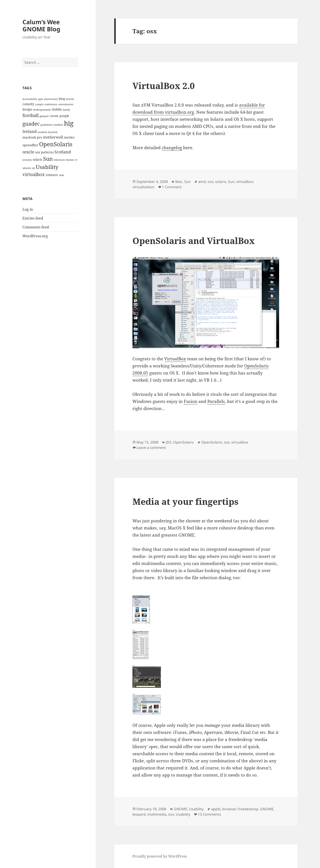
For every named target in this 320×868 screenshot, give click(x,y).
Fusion (191, 401)
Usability (196, 809)
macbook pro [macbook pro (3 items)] (32, 137)
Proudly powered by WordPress (160, 856)
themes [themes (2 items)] (70, 160)
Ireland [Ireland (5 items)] (30, 131)
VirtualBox (175, 359)
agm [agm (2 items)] (40, 99)
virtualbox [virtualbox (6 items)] (34, 174)
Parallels (216, 401)
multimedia (157, 814)
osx (210, 182)
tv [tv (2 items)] (76, 160)
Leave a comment (151, 448)
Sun (187, 182)
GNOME (181, 809)
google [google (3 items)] (64, 116)
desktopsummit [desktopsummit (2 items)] (42, 110)
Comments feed (36, 227)
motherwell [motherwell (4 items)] (53, 137)
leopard (139, 814)
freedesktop (248, 809)
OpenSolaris (183, 442)
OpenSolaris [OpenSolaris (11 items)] (56, 144)
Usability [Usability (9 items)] (47, 167)
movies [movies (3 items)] (69, 137)
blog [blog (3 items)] (62, 99)
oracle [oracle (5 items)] (28, 152)
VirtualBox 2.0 (164, 86)
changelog (172, 148)
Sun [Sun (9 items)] (48, 159)
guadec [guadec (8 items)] (31, 124)
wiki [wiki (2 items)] (61, 175)
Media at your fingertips (185, 501)
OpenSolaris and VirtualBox (194, 241)
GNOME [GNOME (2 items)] (54, 116)
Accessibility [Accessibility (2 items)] (30, 99)
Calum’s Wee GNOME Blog (41, 25)
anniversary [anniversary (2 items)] (51, 99)
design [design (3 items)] (27, 109)
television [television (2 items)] (59, 160)
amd (202, 182)
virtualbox (245, 182)
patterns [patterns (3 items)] (47, 152)
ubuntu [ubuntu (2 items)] (27, 168)
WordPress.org (35, 236)
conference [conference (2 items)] (51, 104)
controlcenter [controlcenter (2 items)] (66, 104)
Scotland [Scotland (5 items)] (63, 152)
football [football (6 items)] (31, 115)
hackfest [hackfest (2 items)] (58, 125)
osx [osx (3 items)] (38, 152)
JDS (169, 442)
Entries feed (33, 218)
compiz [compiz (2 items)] (39, 104)
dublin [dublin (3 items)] (57, 109)
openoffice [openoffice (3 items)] (30, 145)
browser (229, 809)
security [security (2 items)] (27, 160)
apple (216, 809)
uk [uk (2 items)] (33, 168)
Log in (28, 209)
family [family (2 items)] (66, 110)
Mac (179, 182)
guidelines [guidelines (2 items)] (47, 125)
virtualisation (143, 187)
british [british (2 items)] (70, 99)
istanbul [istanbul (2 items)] (42, 132)
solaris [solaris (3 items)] (37, 160)
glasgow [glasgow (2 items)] (44, 116)
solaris (221, 182)
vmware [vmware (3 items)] (52, 175)
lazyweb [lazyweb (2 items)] (53, 132)
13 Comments (209, 814)
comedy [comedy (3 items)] (28, 104)
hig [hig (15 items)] (69, 123)
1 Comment (172, 187)
